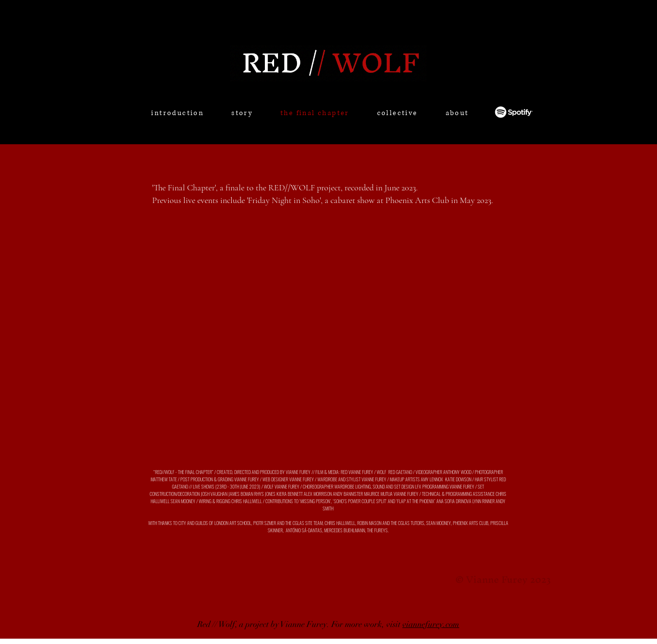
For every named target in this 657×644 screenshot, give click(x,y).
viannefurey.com (431, 624)
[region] (236, 129)
